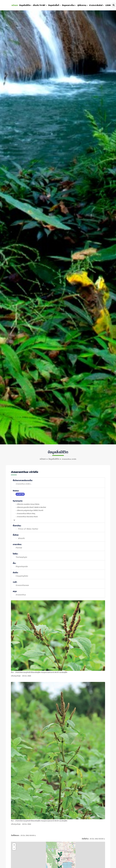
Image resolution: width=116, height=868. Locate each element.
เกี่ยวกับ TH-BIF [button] (40, 5)
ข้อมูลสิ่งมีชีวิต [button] (25, 5)
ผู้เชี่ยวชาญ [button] (83, 5)
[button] (58, 860)
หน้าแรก (43, 459)
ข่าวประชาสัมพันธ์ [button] (97, 5)
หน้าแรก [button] (15, 5)
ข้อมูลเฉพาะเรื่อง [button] (69, 5)
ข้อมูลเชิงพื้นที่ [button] (54, 5)
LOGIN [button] (108, 5)
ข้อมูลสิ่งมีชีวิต (54, 459)
